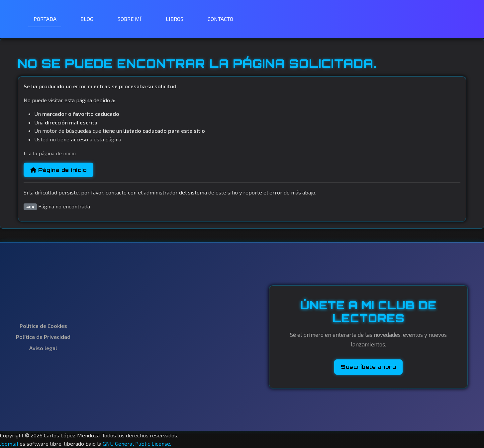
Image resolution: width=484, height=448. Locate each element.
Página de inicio (58, 170)
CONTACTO (220, 19)
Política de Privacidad (43, 337)
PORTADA (45, 19)
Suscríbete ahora (368, 367)
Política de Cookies (43, 326)
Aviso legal (43, 348)
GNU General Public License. (137, 444)
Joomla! (9, 444)
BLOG (87, 19)
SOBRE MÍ (130, 19)
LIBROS (175, 19)
